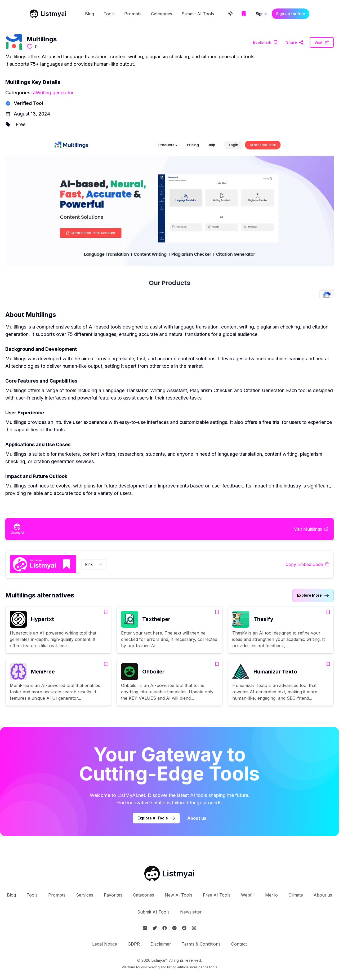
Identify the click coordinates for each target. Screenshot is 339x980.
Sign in (262, 14)
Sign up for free (291, 14)
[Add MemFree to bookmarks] (106, 664)
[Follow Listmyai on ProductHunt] (174, 928)
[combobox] (94, 564)
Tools (109, 14)
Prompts (133, 14)
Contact (239, 944)
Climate (296, 895)
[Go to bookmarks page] (244, 14)
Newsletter (191, 912)
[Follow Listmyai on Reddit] (184, 928)
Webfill (248, 895)
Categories (162, 14)
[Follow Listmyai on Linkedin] (145, 928)
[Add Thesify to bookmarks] (328, 612)
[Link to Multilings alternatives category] (313, 595)
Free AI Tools (217, 895)
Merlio (271, 895)
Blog (90, 14)
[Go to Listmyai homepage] (169, 873)
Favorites (113, 895)
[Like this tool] (30, 47)
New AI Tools (179, 895)
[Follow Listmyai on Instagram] (194, 928)
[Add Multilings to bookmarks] (265, 42)
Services (85, 895)
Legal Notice (105, 944)
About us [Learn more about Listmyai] (197, 818)
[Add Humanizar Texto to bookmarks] (328, 664)
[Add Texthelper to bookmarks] (217, 612)
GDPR (134, 944)
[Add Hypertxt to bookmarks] (106, 612)
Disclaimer (161, 944)
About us (323, 895)
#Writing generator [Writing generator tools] (53, 93)
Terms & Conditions (201, 944)
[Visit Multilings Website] (295, 42)
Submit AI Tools (198, 14)
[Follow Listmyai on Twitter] (155, 928)
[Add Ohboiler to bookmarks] (217, 664)
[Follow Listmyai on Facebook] (165, 928)
